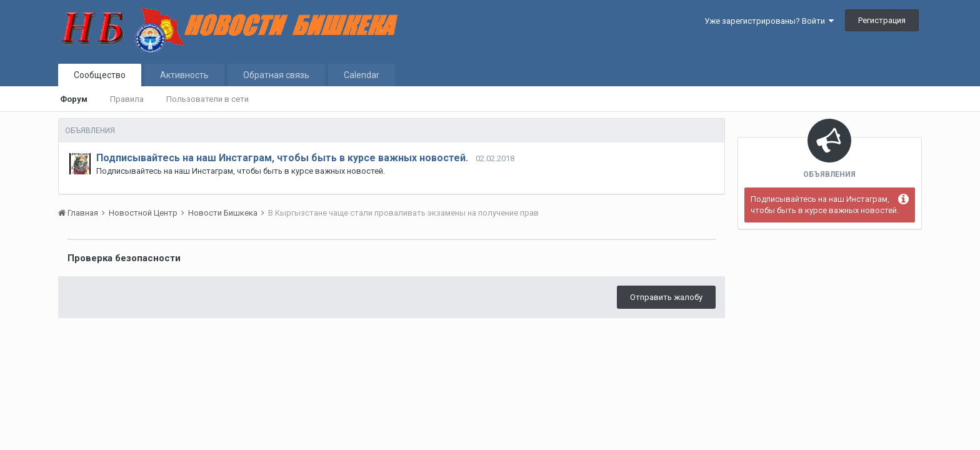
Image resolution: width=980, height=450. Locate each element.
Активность (184, 75)
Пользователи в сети (207, 99)
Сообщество (100, 75)
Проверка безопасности (124, 258)
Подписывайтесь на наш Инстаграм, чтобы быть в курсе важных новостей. (282, 158)
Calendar (362, 75)
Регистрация (882, 20)
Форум (74, 99)
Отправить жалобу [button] (666, 297)
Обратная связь (276, 75)
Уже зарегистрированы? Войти (769, 21)
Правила (127, 99)
